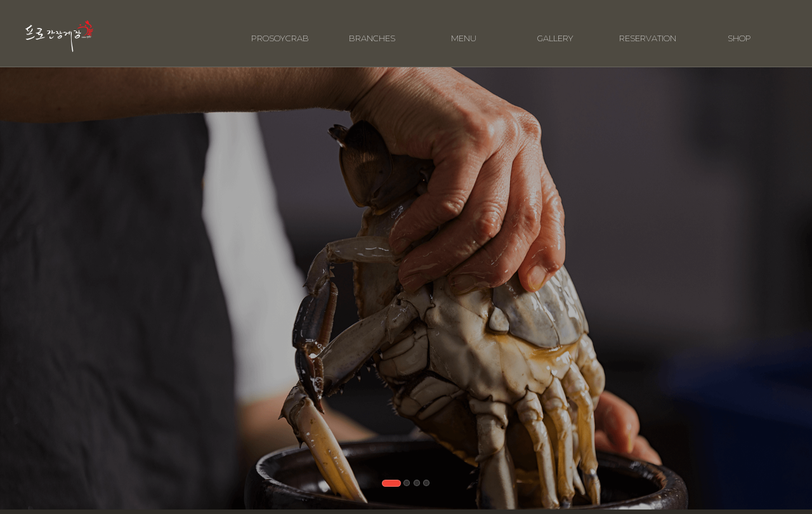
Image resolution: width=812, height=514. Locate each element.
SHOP (739, 30)
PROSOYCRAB (280, 30)
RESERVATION (648, 30)
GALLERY (555, 30)
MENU (464, 30)
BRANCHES (372, 30)
